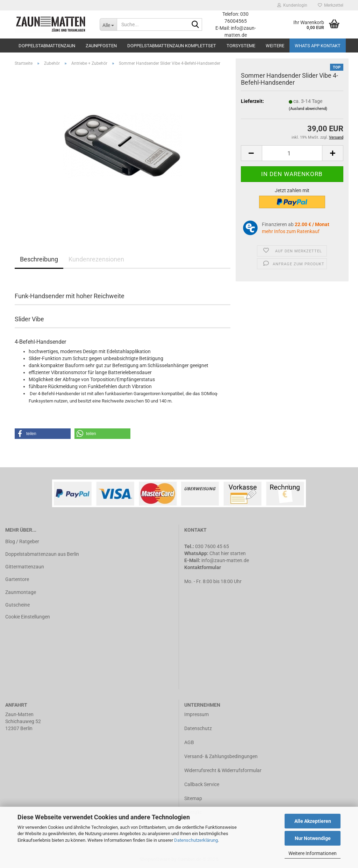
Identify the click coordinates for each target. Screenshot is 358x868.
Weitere (275, 46)
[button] (43, 434)
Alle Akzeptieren (313, 821)
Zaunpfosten (101, 46)
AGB (189, 742)
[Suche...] (108, 24)
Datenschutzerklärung (196, 840)
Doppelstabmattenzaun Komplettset (172, 46)
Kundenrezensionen (96, 259)
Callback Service (202, 784)
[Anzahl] (292, 153)
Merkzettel (331, 5)
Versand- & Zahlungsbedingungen (221, 756)
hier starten (233, 553)
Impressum (196, 714)
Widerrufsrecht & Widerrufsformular (223, 770)
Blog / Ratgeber (22, 541)
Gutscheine (17, 605)
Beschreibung (39, 259)
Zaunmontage (21, 592)
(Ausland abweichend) (308, 109)
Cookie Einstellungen (28, 617)
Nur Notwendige (313, 838)
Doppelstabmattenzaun (47, 46)
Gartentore (17, 579)
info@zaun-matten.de (225, 560)
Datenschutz (198, 728)
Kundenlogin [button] (292, 5)
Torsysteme (241, 46)
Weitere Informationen (313, 853)
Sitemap (193, 798)
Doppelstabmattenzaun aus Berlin (42, 554)
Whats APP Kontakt (318, 46)
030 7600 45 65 (212, 546)
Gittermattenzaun (25, 567)
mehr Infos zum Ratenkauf (291, 231)
